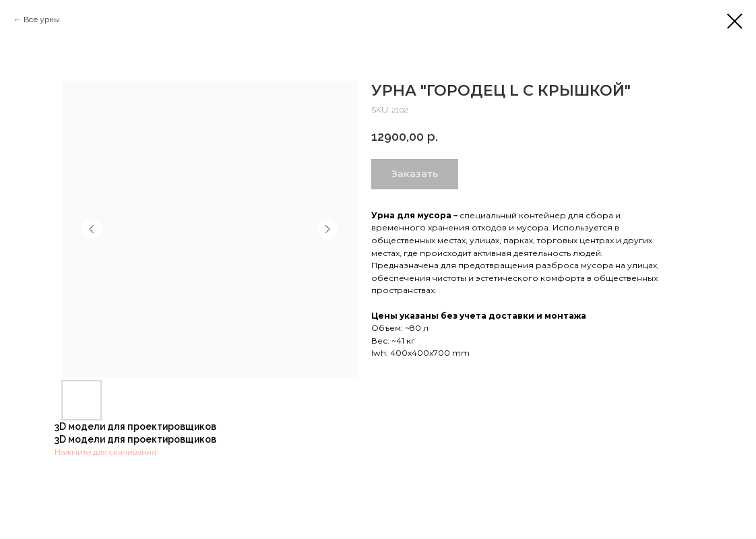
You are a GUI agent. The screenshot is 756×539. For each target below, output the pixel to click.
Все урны (42, 20)
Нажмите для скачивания (105, 452)
